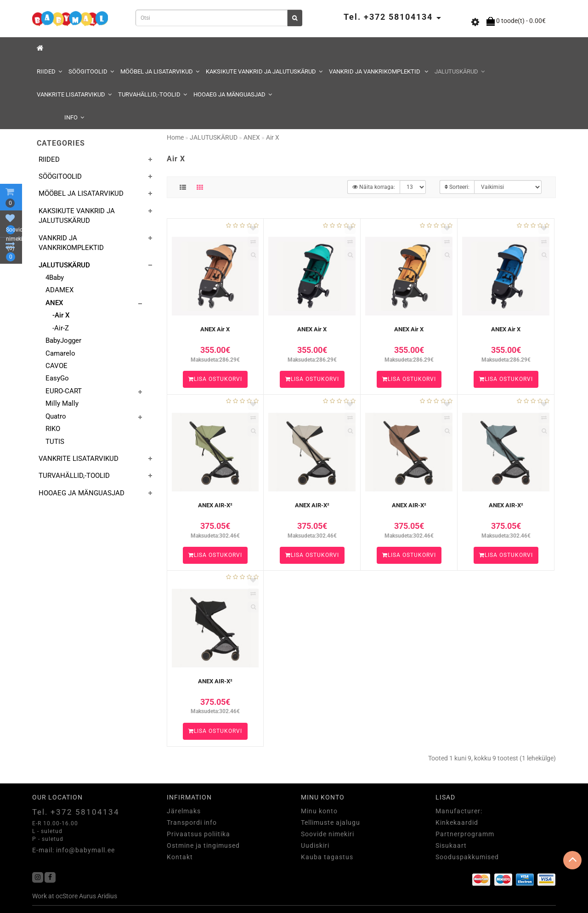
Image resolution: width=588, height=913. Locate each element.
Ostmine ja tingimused (203, 845)
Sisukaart (451, 845)
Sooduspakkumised (467, 857)
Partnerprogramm (465, 834)
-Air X (61, 315)
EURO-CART (64, 391)
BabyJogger (63, 340)
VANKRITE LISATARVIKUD (74, 94)
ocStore (67, 896)
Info (74, 117)
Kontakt (180, 857)
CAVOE (57, 366)
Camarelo (60, 353)
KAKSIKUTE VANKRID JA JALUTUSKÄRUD (264, 71)
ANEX (54, 303)
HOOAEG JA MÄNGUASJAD (233, 94)
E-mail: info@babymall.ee (73, 850)
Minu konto (319, 811)
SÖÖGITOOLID (91, 71)
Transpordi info (192, 822)
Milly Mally (62, 403)
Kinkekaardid (457, 822)
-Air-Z (61, 328)
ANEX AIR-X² (215, 505)
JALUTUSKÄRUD (460, 71)
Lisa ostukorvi (215, 379)
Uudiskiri (315, 845)
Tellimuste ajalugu (331, 822)
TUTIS (55, 442)
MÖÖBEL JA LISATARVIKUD (160, 71)
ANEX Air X (215, 329)
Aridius (107, 896)
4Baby (55, 278)
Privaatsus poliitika (198, 834)
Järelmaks (184, 811)
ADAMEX (59, 290)
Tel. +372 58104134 (76, 812)
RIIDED (49, 71)
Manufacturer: (459, 811)
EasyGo (57, 378)
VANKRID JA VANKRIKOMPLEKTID (379, 71)
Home (175, 137)
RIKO (53, 429)
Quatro (56, 416)
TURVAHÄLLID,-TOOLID (153, 94)
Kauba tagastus (327, 857)
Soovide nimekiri (328, 834)
